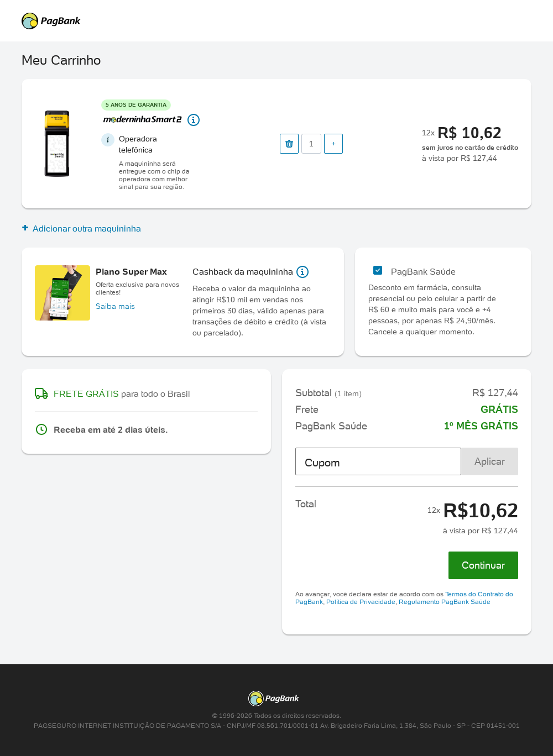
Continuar (483, 565)
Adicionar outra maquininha (81, 228)
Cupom (322, 463)
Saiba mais (115, 306)
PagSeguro (271, 21)
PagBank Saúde (423, 271)
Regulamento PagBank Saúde (445, 602)
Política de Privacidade (361, 602)
